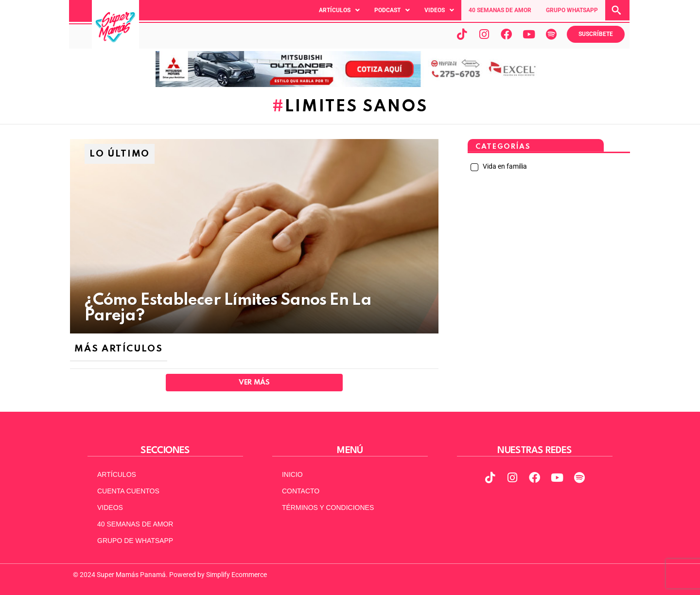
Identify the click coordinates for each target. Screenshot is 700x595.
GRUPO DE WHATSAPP (135, 541)
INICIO (292, 474)
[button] (339, 10)
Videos (439, 10)
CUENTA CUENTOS (128, 491)
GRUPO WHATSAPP (572, 10)
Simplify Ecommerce (236, 575)
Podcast (392, 10)
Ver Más (254, 383)
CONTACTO (301, 491)
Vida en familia (504, 166)
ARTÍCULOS (117, 474)
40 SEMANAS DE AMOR (500, 10)
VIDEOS (110, 507)
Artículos (339, 10)
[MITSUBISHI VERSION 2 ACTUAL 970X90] (350, 85)
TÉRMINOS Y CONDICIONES (328, 507)
